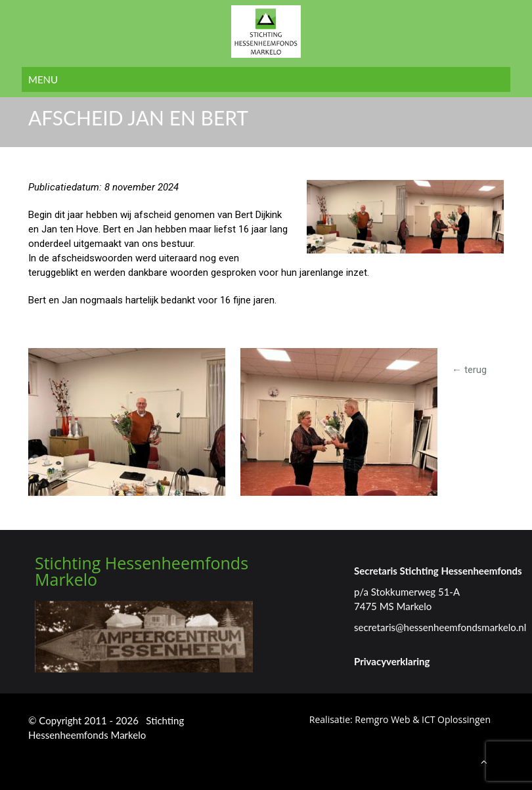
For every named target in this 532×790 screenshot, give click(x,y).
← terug (469, 370)
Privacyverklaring (392, 661)
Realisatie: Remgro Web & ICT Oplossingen (400, 719)
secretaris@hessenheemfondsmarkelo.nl (440, 627)
